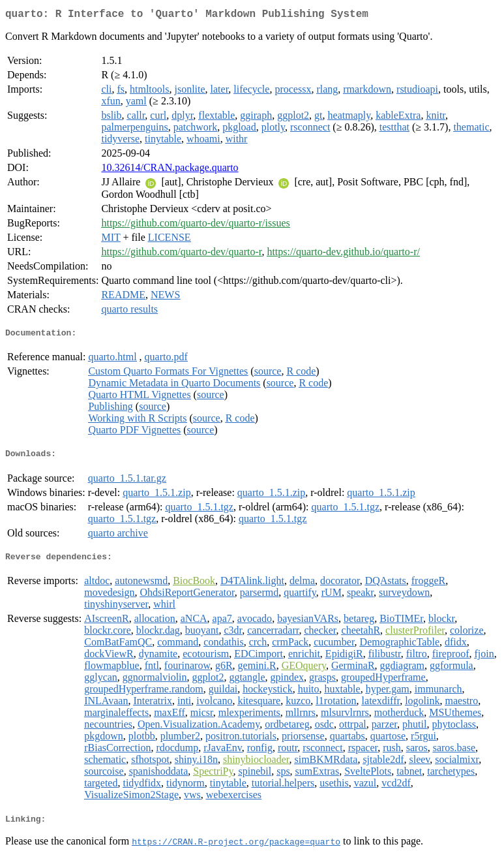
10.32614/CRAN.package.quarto (170, 170)
